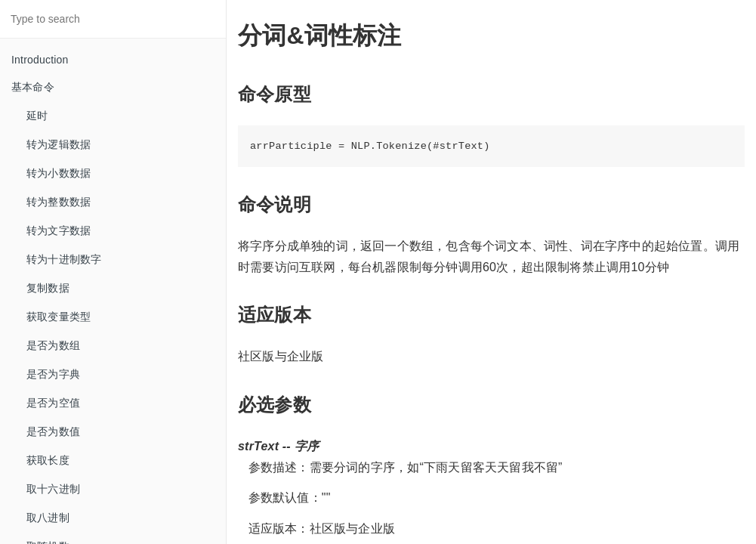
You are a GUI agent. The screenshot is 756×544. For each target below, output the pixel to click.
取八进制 (48, 518)
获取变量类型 (59, 317)
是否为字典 (53, 374)
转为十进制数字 (64, 259)
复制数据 (48, 288)
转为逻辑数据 (59, 144)
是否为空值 (53, 403)
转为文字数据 (59, 230)
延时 (37, 116)
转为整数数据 (59, 202)
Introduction (40, 60)
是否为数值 (53, 431)
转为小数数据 (59, 173)
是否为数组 (53, 345)
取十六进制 (53, 489)
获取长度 (48, 460)
